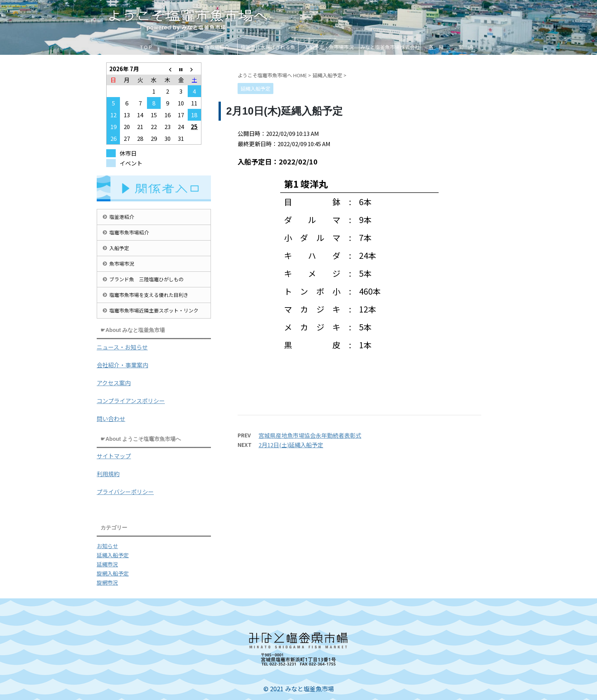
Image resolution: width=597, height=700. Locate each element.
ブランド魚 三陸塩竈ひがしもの (146, 279)
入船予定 (119, 248)
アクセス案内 (114, 383)
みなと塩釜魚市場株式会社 (390, 47)
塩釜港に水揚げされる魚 (268, 47)
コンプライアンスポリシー (131, 401)
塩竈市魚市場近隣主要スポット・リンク (154, 310)
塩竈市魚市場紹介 (129, 232)
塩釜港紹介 (122, 217)
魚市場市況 (122, 264)
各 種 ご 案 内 (451, 47)
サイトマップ (114, 456)
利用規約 (108, 474)
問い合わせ (111, 419)
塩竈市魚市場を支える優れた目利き (149, 295)
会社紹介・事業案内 (122, 365)
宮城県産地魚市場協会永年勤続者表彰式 (310, 435)
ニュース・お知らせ (122, 347)
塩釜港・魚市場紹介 (207, 47)
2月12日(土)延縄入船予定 (291, 445)
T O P (146, 47)
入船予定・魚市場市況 (329, 47)
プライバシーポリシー (125, 492)
